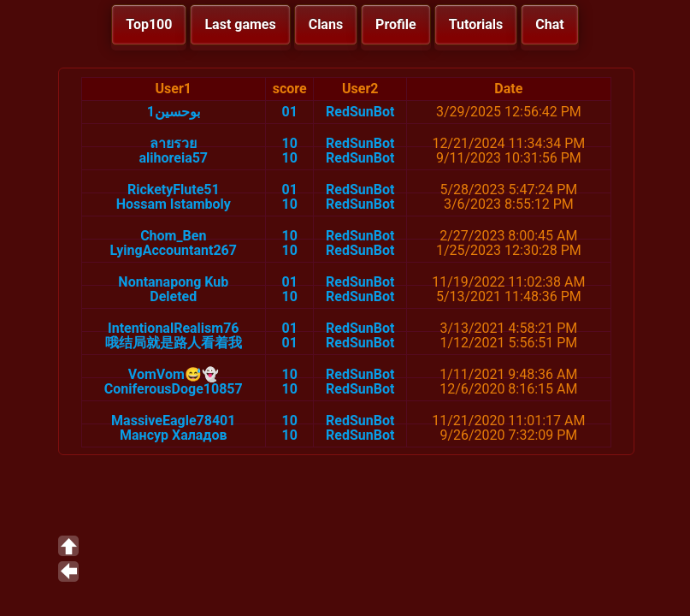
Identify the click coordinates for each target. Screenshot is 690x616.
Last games (240, 24)
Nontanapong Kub (173, 282)
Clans (326, 24)
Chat (549, 24)
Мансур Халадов (174, 435)
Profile (396, 24)
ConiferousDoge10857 (174, 389)
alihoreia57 (174, 158)
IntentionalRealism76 (173, 328)
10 (289, 143)
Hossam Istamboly (174, 204)
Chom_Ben (173, 236)
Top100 (149, 24)
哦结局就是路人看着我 (174, 343)
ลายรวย (173, 143)
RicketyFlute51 (174, 190)
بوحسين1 (174, 112)
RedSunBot (360, 112)
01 (289, 112)
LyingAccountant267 (174, 250)
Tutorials (476, 24)
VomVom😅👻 (174, 374)
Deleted (173, 296)
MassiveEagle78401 (173, 421)
